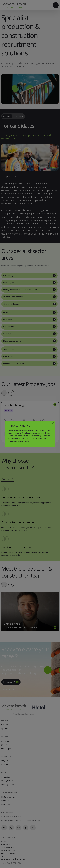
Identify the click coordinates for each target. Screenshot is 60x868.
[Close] (53, 423)
